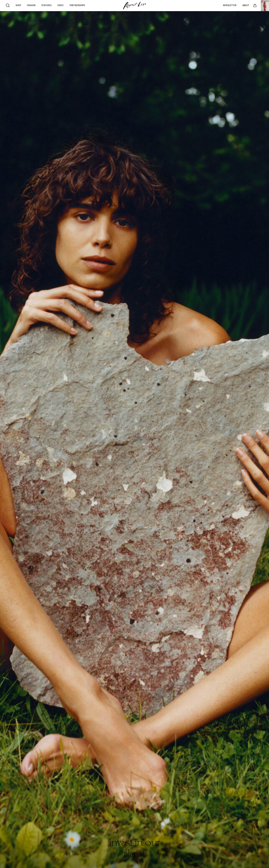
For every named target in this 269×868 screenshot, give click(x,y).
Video (60, 5)
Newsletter (230, 5)
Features (46, 5)
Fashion (31, 5)
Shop (18, 5)
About (246, 5)
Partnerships (77, 5)
